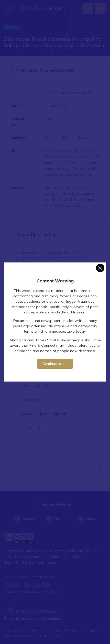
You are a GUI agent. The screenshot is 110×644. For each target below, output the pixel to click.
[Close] (100, 268)
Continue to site (55, 364)
